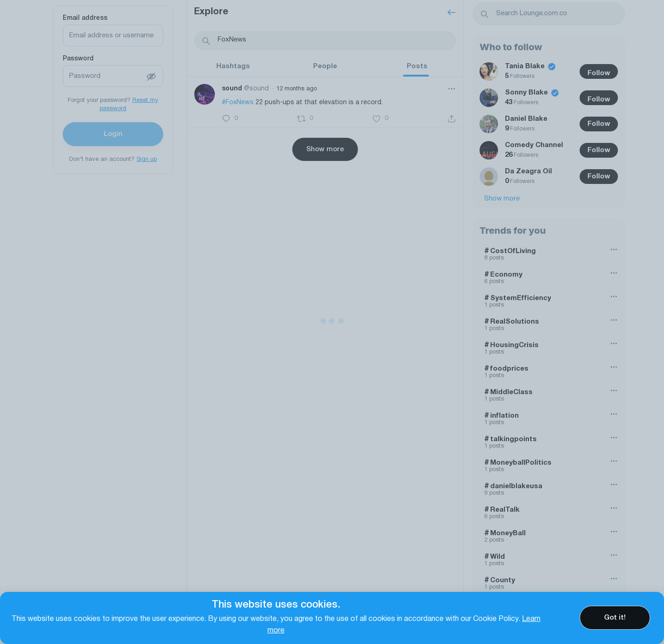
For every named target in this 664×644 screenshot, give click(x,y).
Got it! (615, 618)
